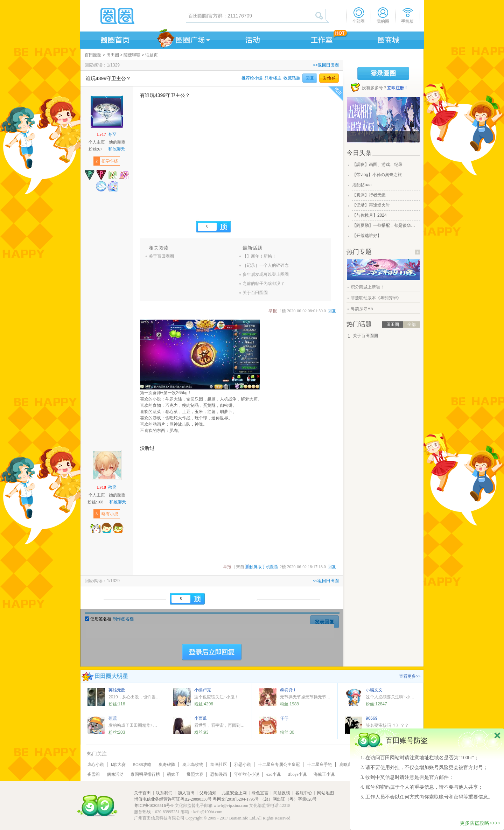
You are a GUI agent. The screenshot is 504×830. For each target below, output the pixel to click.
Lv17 (101, 134)
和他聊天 (117, 149)
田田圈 (113, 55)
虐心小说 (96, 765)
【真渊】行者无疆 (369, 195)
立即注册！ (398, 88)
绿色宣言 (260, 793)
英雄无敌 (117, 690)
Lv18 (101, 487)
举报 (273, 311)
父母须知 (208, 793)
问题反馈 (282, 793)
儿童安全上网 (234, 793)
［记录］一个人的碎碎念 (266, 265)
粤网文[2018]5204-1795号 (236, 799)
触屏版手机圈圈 (264, 567)
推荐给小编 (252, 78)
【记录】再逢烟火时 (371, 205)
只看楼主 (273, 78)
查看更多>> (410, 676)
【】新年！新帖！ (259, 256)
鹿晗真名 (348, 765)
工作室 (320, 39)
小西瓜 (201, 718)
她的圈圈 (117, 495)
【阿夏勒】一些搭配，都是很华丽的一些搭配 (385, 225)
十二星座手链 (320, 765)
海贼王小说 (324, 774)
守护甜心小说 (247, 774)
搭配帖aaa (362, 185)
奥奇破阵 (167, 765)
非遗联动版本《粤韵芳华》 (376, 298)
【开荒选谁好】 (367, 236)
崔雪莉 (93, 774)
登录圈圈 (383, 74)
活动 (252, 39)
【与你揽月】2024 (369, 215)
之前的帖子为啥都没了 (264, 284)
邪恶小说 (243, 765)
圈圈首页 (114, 39)
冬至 (112, 134)
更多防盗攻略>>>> (480, 823)
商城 (389, 39)
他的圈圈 (117, 142)
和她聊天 (118, 502)
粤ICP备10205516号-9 (154, 805)
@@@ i (288, 690)
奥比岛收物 (193, 765)
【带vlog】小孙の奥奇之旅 (377, 175)
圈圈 (133, 16)
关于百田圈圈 (161, 256)
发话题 (329, 78)
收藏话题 (292, 78)
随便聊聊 (132, 55)
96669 (372, 718)
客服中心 (304, 793)
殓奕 (112, 487)
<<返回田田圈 (326, 65)
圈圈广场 (183, 39)
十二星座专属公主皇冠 (279, 765)
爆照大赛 (195, 774)
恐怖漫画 (219, 774)
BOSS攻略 (142, 765)
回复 (310, 78)
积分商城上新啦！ (367, 287)
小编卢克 (203, 690)
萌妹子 (173, 774)
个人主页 (97, 142)
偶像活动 (115, 774)
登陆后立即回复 (212, 652)
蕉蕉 (113, 718)
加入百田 (186, 793)
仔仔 (284, 718)
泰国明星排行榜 (145, 774)
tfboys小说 (297, 774)
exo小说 (274, 774)
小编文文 (374, 690)
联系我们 (164, 793)
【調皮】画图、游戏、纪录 (377, 165)
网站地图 (325, 793)
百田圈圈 (93, 55)
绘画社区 (219, 765)
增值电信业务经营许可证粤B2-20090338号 (173, 799)
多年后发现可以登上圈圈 (266, 274)
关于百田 (142, 793)
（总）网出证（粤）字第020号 (288, 799)
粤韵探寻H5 (362, 309)
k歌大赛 (118, 765)
